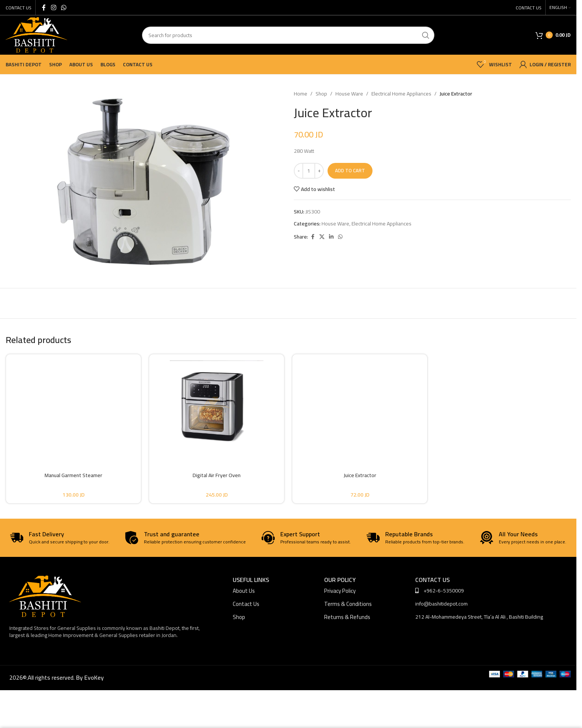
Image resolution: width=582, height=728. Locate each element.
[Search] (288, 35)
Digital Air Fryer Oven (217, 475)
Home (301, 94)
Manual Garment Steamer (73, 475)
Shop (321, 94)
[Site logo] (36, 34)
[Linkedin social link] (331, 237)
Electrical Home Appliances (401, 94)
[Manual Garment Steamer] (73, 407)
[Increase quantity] (319, 171)
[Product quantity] (309, 171)
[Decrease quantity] (298, 171)
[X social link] (322, 237)
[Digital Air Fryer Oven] (217, 407)
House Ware (349, 94)
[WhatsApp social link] (64, 7)
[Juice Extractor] (360, 407)
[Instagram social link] (53, 7)
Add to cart (350, 170)
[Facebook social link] (44, 7)
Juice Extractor (360, 475)
